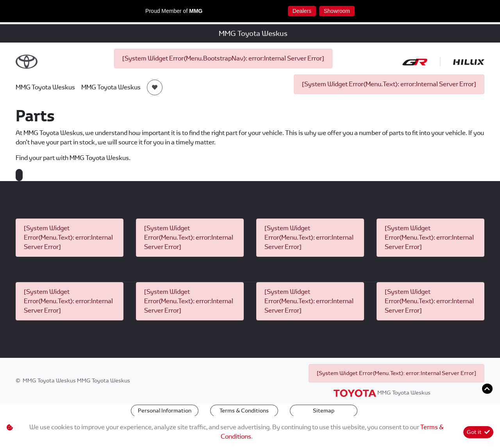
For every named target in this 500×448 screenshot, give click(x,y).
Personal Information (165, 411)
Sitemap (324, 411)
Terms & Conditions (244, 411)
